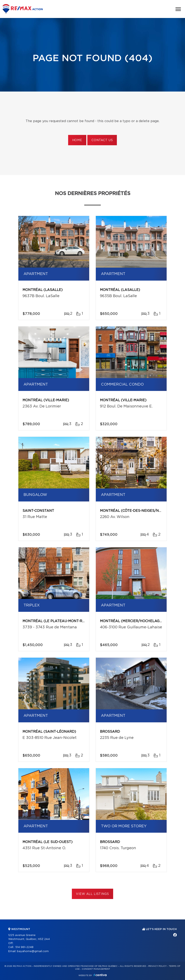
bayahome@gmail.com (33, 951)
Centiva (100, 975)
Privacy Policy (157, 966)
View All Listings (92, 894)
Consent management (96, 969)
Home (77, 140)
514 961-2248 (24, 947)
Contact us (102, 140)
